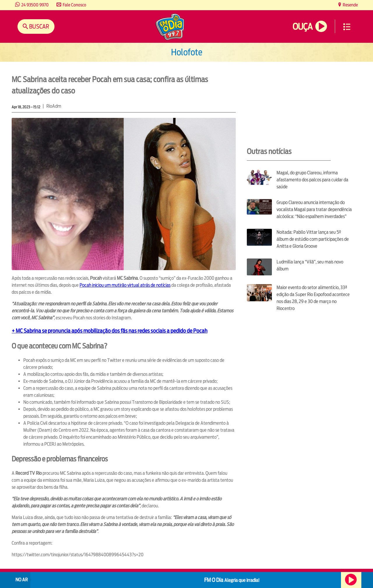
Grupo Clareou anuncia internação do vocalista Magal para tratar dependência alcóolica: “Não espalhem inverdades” (314, 209)
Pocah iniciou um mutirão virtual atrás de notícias (125, 285)
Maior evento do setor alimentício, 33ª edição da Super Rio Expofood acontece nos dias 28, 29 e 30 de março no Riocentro (313, 298)
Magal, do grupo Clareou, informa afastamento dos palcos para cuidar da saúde (312, 180)
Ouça (302, 27)
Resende (350, 5)
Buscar (39, 26)
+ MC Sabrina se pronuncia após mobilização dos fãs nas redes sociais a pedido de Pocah (110, 331)
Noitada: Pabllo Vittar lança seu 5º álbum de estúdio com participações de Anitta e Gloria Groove (313, 239)
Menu (347, 27)
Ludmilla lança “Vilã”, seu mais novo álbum (310, 265)
